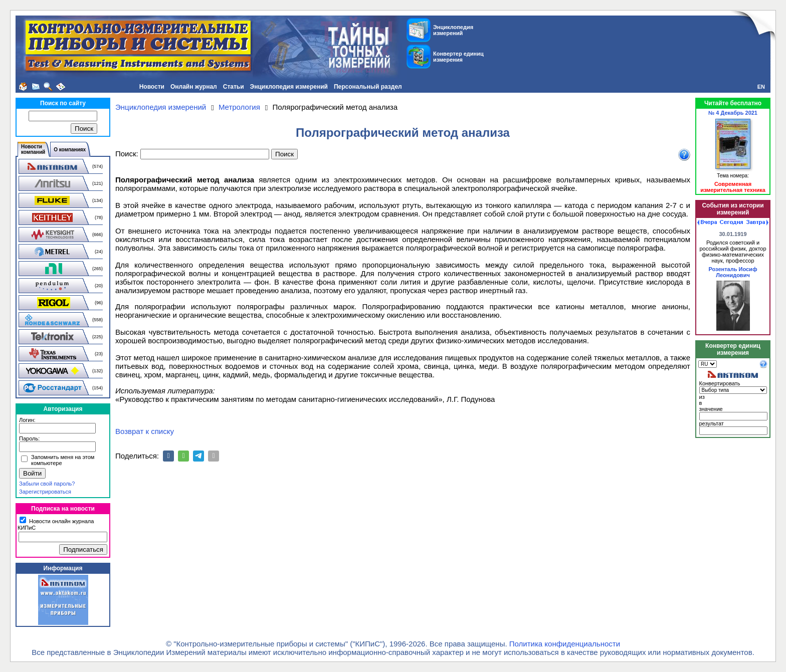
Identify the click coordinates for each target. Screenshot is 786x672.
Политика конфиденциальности (565, 644)
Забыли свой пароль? (47, 484)
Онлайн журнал (194, 87)
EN (761, 87)
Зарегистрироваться (45, 492)
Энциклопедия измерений (289, 87)
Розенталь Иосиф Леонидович (733, 272)
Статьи (234, 87)
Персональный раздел (368, 87)
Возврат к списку (145, 431)
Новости (152, 87)
